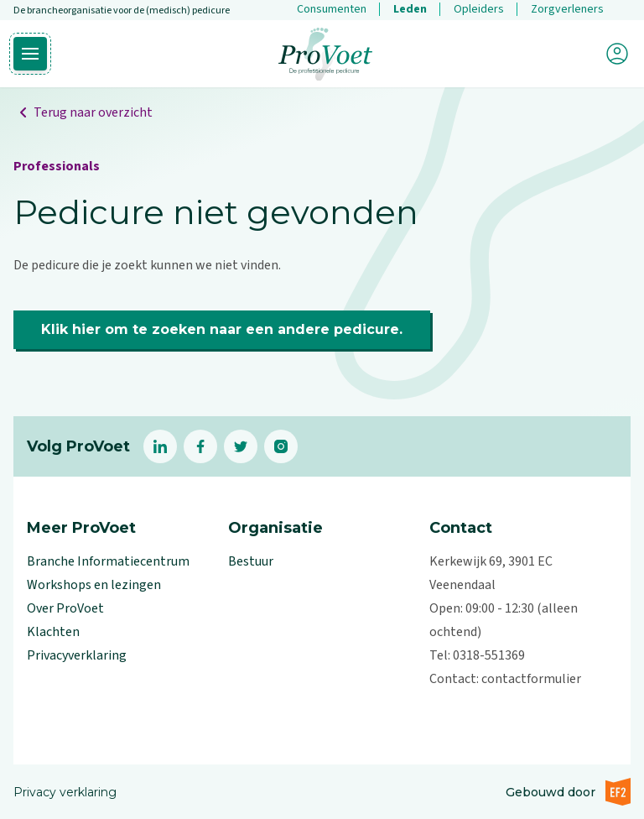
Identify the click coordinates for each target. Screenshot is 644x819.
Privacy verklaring (65, 792)
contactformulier (531, 679)
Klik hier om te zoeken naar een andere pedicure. (222, 329)
